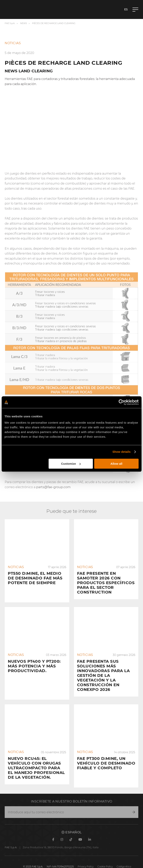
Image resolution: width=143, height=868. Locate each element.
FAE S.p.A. (10, 23)
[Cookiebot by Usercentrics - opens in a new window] (121, 402)
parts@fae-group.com (53, 487)
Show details (122, 452)
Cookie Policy (105, 857)
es (126, 9)
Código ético (124, 857)
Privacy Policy (86, 857)
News (24, 23)
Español (72, 823)
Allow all (116, 464)
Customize (71, 464)
